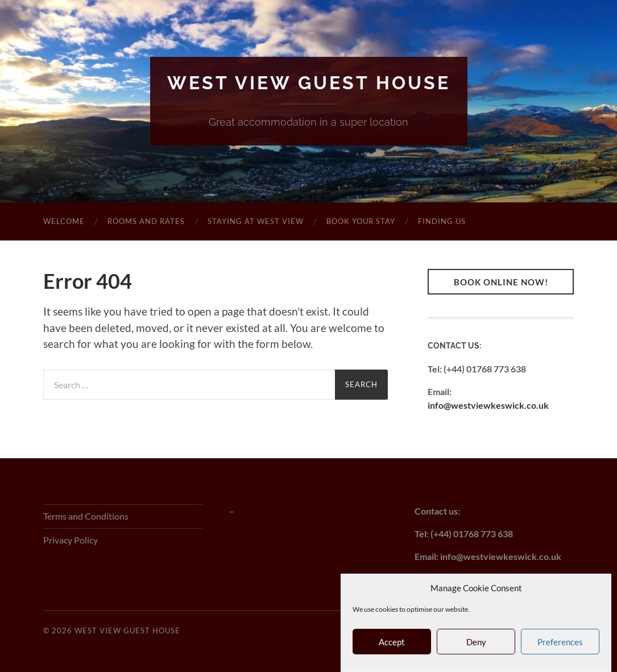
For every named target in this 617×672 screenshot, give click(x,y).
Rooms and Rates (146, 221)
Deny (476, 643)
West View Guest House (309, 83)
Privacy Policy (71, 540)
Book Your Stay (361, 221)
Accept (392, 643)
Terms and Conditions (86, 516)
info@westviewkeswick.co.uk (488, 405)
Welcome (64, 221)
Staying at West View (256, 221)
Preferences (560, 643)
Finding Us (442, 221)
